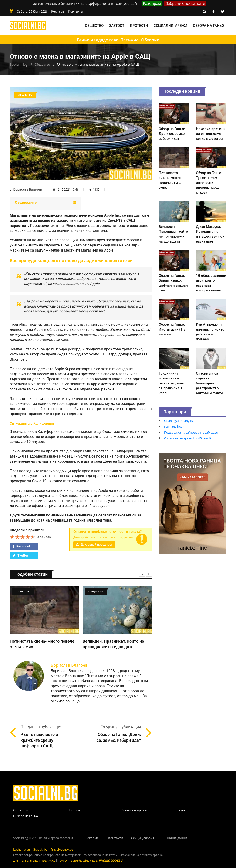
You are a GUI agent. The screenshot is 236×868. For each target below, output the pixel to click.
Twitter (20, 555)
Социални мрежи (170, 26)
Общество (94, 26)
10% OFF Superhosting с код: (90, 861)
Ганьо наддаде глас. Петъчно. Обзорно (118, 40)
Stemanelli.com (175, 427)
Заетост (117, 26)
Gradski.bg (40, 849)
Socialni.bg (19, 65)
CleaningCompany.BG (179, 421)
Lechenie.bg (22, 849)
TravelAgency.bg (62, 849)
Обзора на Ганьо (208, 26)
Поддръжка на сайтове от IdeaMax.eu (191, 432)
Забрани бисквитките (185, 3)
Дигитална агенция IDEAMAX (34, 861)
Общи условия (143, 838)
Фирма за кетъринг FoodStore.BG (188, 438)
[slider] (23, 537)
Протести (139, 26)
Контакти (76, 11)
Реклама (58, 11)
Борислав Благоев (28, 189)
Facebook (22, 546)
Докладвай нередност (94, 545)
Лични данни (176, 838)
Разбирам (152, 3)
